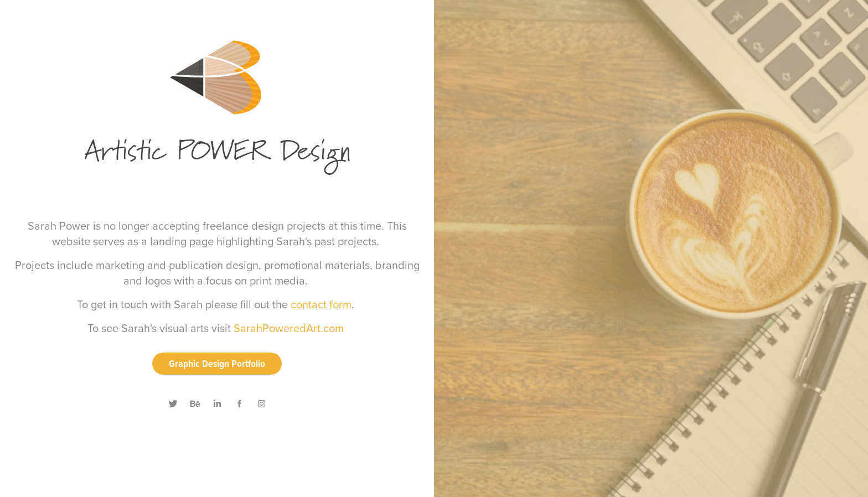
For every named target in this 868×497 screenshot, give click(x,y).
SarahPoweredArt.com (289, 328)
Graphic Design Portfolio (217, 363)
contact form (321, 304)
